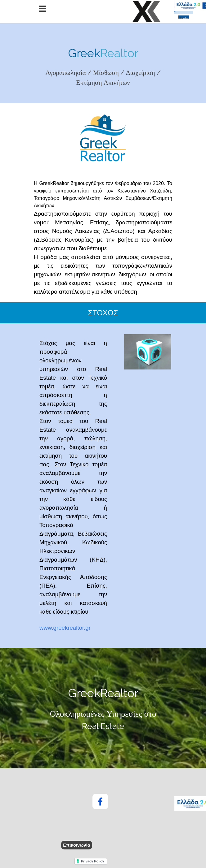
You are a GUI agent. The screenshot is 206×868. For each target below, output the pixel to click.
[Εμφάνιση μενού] (43, 9)
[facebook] (100, 801)
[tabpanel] (103, 66)
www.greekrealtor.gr (65, 628)
